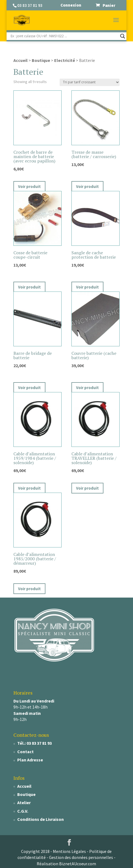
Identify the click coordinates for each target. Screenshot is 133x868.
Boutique (41, 60)
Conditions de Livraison (41, 819)
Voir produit (29, 186)
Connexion (71, 5)
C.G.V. (23, 811)
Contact (25, 752)
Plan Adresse (30, 760)
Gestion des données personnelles (81, 857)
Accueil (21, 60)
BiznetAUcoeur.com (78, 864)
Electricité (65, 60)
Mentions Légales (69, 851)
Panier (109, 5)
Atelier (24, 803)
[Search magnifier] (123, 36)
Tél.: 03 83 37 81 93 (34, 743)
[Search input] (64, 36)
